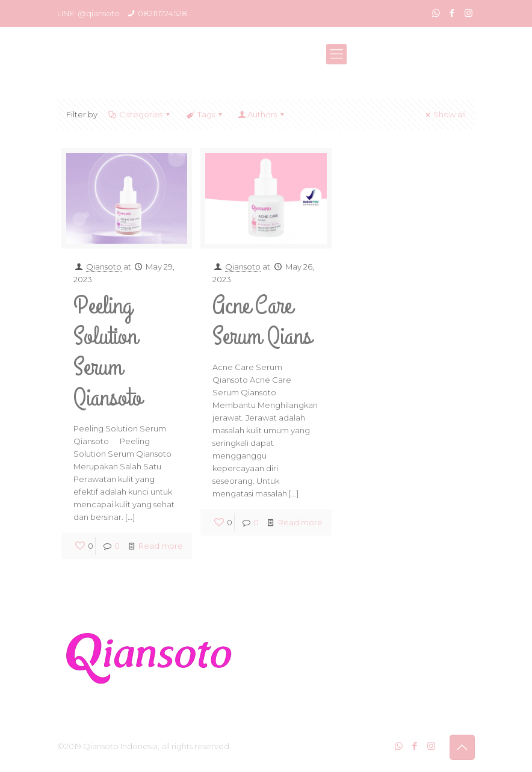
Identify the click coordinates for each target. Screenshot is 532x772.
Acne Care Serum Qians (262, 321)
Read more (161, 546)
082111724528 (162, 13)
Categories (140, 114)
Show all (444, 114)
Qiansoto (104, 267)
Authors (262, 114)
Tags (205, 114)
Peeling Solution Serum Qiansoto (108, 352)
